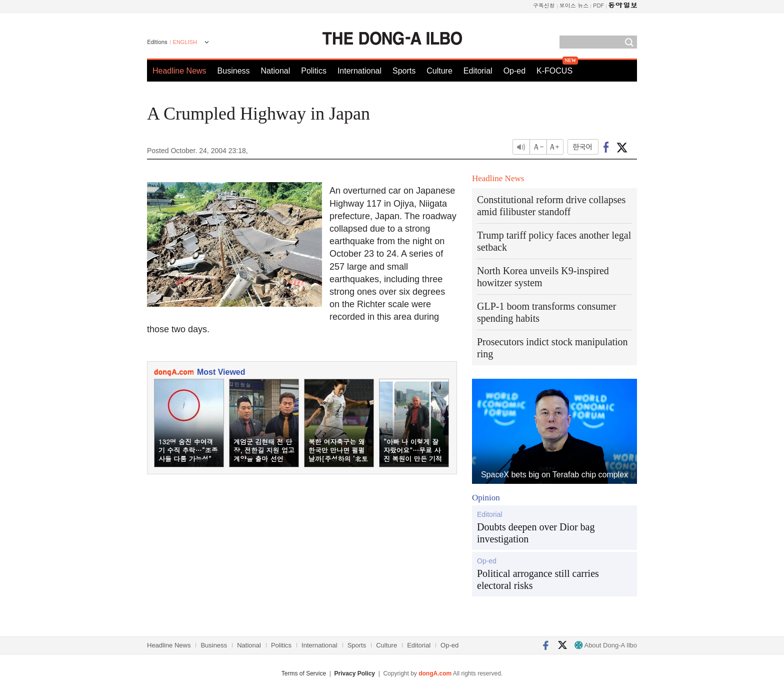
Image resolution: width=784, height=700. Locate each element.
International (359, 71)
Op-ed (514, 71)
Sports (404, 71)
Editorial (478, 71)
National (276, 71)
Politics (314, 71)
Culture (439, 71)
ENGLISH (185, 42)
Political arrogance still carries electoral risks (538, 579)
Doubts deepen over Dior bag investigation (536, 533)
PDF (598, 5)
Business (234, 71)
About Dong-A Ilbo (606, 645)
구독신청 (544, 5)
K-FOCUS (554, 71)
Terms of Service (304, 673)
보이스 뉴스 (574, 5)
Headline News (179, 71)
